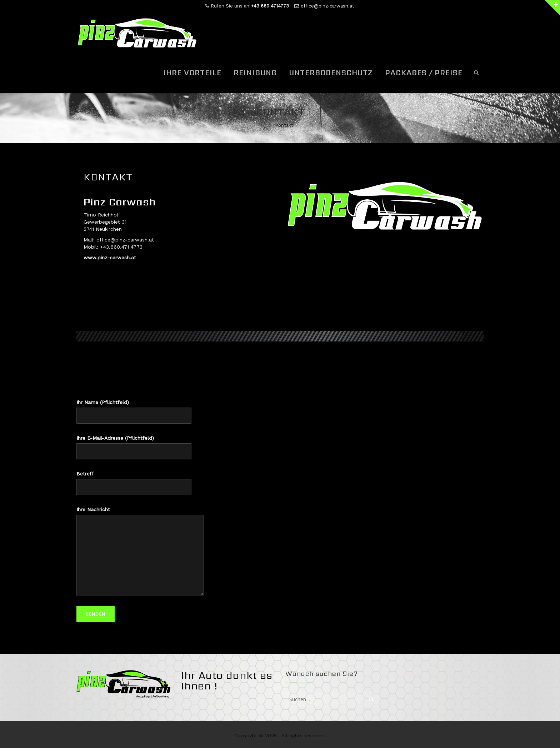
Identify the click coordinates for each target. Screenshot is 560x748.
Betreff (134, 483)
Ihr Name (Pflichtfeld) (134, 412)
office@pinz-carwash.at (327, 6)
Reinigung (255, 73)
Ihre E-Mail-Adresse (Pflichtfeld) (134, 447)
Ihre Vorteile (192, 73)
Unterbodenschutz (331, 73)
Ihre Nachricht (140, 551)
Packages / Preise (424, 73)
